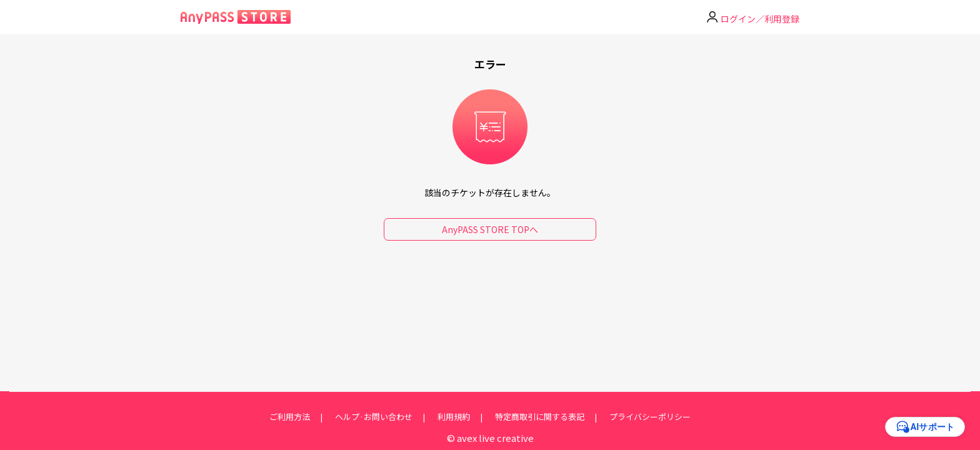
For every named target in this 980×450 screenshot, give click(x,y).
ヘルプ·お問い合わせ (374, 417)
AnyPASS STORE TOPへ (490, 229)
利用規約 (454, 417)
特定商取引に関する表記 (540, 417)
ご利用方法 (290, 417)
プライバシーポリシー (650, 417)
